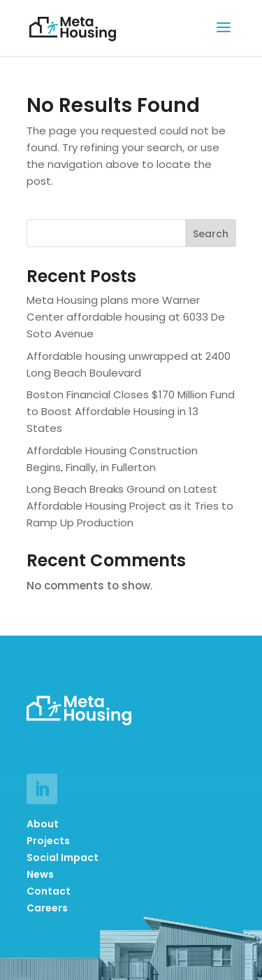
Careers (47, 908)
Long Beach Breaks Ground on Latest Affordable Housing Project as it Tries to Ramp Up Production (130, 506)
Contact (49, 891)
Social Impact (63, 857)
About (43, 824)
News (40, 874)
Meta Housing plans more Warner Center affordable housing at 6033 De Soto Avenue (126, 317)
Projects (48, 841)
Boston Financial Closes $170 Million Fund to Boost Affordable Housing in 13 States (131, 411)
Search (211, 234)
